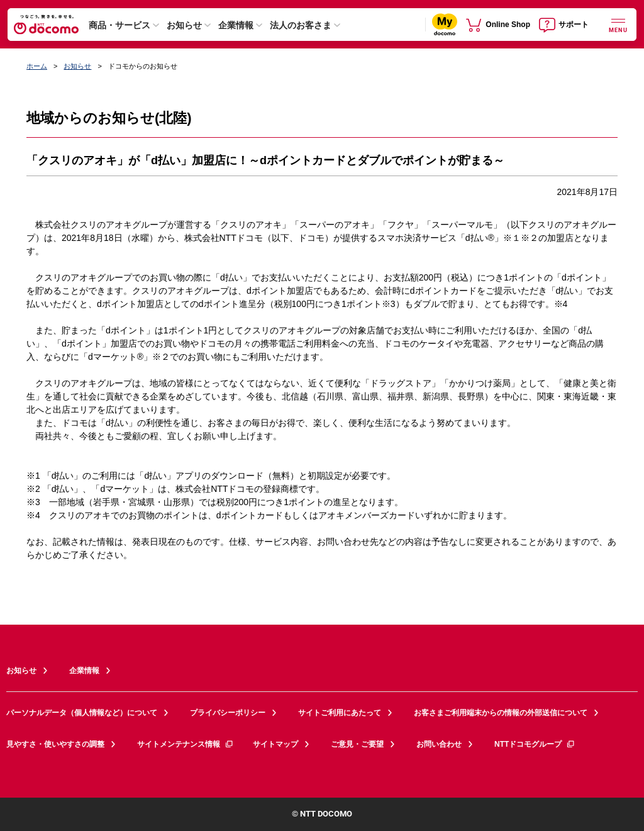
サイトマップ (275, 744)
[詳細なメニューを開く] (618, 24)
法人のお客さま (301, 25)
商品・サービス (119, 25)
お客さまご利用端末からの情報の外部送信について (501, 713)
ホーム (37, 66)
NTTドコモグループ (535, 744)
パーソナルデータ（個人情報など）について (82, 713)
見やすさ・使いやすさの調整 (55, 744)
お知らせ (184, 25)
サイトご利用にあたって (340, 713)
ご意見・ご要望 (357, 744)
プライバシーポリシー (228, 713)
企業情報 (236, 25)
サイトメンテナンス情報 (186, 744)
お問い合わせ (439, 744)
